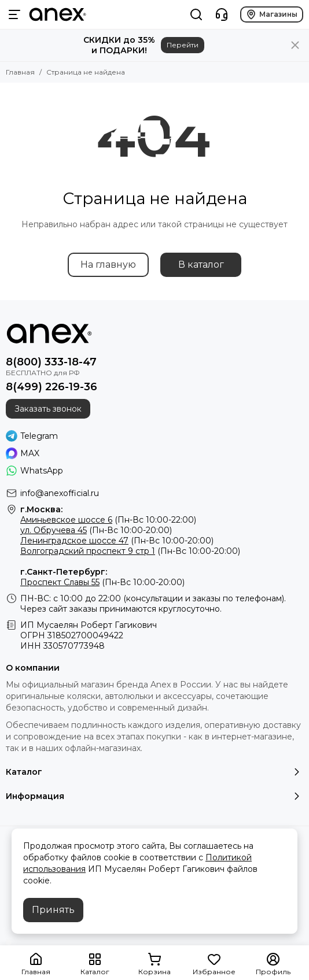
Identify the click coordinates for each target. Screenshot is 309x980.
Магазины (272, 14)
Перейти (183, 45)
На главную (108, 265)
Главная (20, 72)
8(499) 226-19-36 (51, 387)
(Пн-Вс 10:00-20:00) (96, 530)
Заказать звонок (48, 409)
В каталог (201, 265)
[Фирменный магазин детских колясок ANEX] (58, 14)
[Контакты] (222, 14)
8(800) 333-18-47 (51, 362)
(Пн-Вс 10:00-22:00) (108, 520)
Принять (53, 910)
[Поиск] (196, 14)
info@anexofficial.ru (60, 493)
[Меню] (14, 14)
